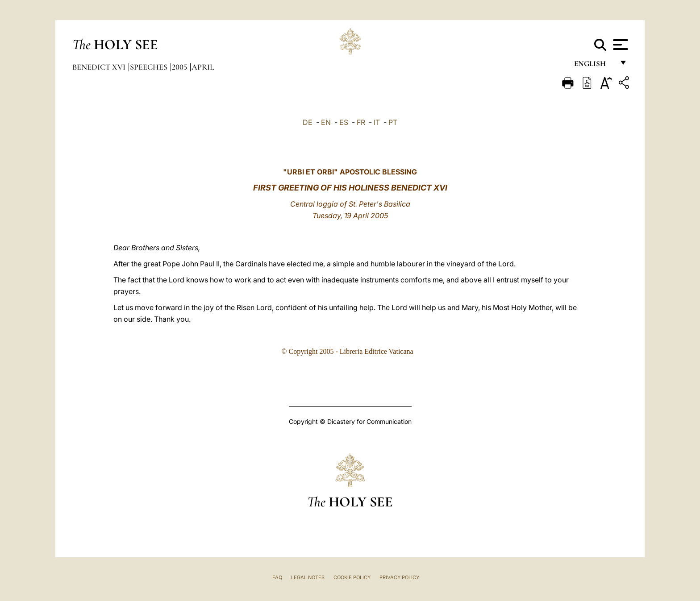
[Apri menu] (619, 45)
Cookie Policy (352, 577)
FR (361, 122)
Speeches (150, 67)
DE (308, 122)
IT (377, 122)
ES (344, 122)
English (594, 66)
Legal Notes (308, 577)
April (203, 67)
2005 (180, 67)
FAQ (277, 577)
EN (326, 122)
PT (393, 122)
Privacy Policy (399, 577)
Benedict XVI (100, 67)
